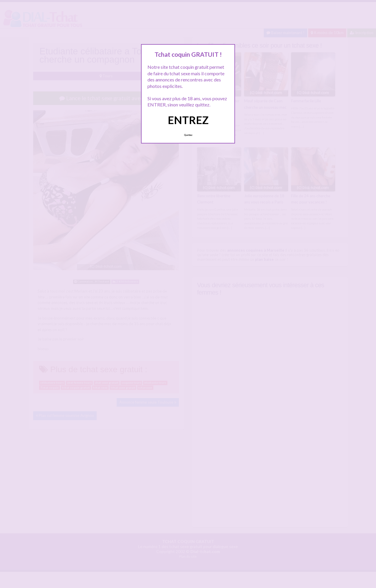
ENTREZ (188, 120)
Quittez (188, 135)
